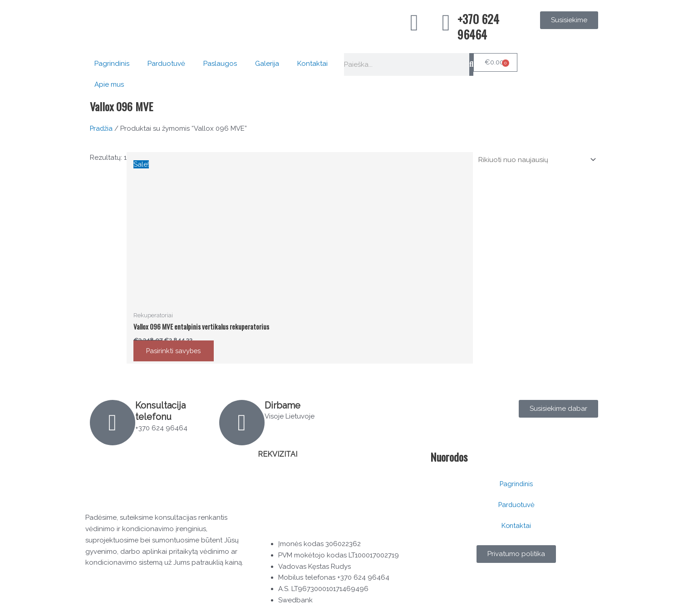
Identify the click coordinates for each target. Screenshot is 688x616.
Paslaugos (220, 64)
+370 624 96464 (478, 27)
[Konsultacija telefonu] (113, 423)
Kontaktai (312, 64)
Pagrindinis (112, 64)
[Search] (471, 64)
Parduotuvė (166, 64)
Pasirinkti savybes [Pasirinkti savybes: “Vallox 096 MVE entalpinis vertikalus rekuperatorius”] (175, 351)
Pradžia (102, 128)
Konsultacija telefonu (161, 411)
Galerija (267, 64)
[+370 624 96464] (446, 23)
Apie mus (109, 84)
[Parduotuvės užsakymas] (535, 160)
